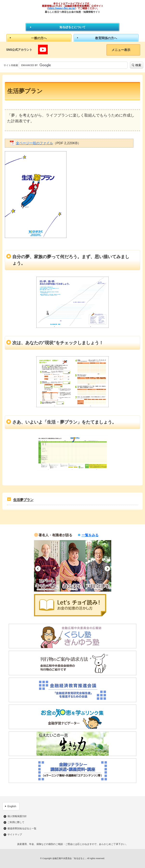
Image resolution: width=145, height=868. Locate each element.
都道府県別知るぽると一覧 (22, 829)
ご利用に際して (16, 822)
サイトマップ (15, 835)
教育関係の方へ (106, 38)
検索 (138, 65)
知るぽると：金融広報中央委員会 (73, 18)
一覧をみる (90, 535)
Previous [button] (38, 569)
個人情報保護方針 (17, 816)
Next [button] (107, 569)
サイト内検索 (11, 65)
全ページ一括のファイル (34, 143)
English (12, 806)
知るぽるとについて (72, 27)
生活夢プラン (23, 500)
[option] (47, 566)
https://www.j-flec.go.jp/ (62, 8)
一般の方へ (39, 38)
